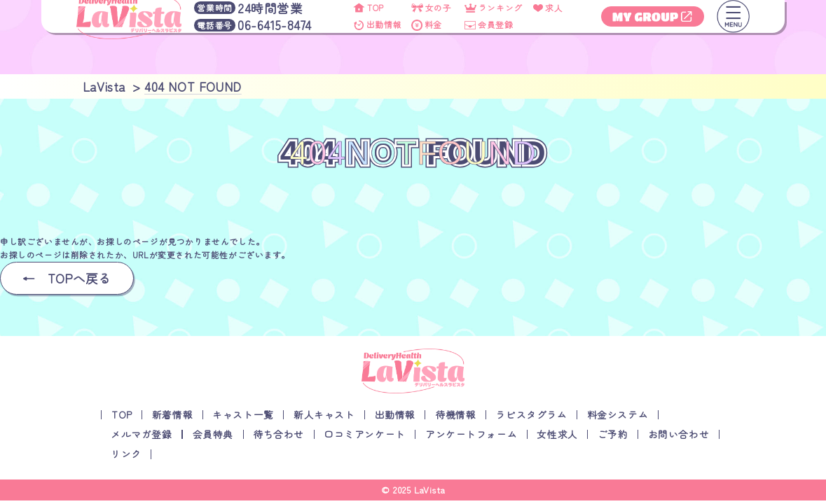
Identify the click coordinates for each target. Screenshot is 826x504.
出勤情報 (395, 414)
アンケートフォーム (471, 434)
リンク (126, 454)
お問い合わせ (679, 434)
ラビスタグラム (531, 414)
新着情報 (172, 414)
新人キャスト (324, 414)
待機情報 (455, 414)
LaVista (429, 490)
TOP (122, 414)
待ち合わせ (278, 434)
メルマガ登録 (142, 434)
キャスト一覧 (243, 414)
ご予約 (613, 434)
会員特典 (213, 434)
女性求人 (557, 434)
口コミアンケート (365, 434)
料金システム (618, 414)
